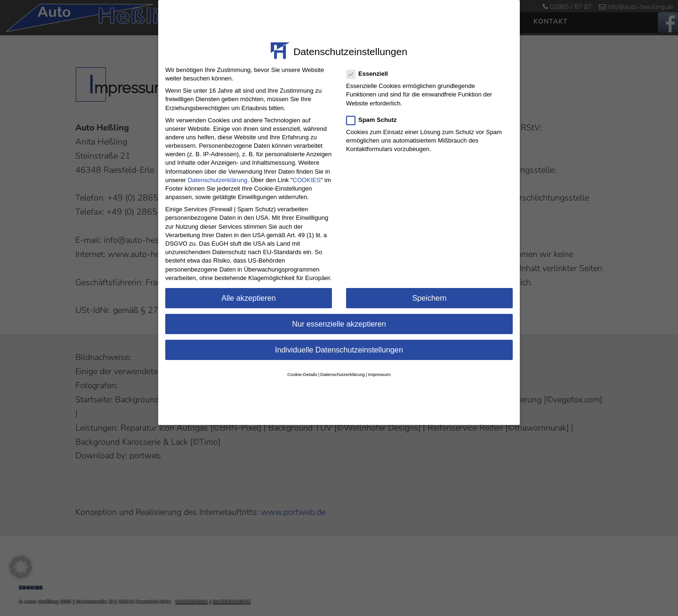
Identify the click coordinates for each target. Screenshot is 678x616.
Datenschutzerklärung (218, 168)
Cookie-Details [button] (302, 362)
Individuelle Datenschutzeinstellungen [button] (339, 337)
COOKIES (307, 168)
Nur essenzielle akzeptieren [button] (339, 312)
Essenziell (368, 62)
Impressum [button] (379, 362)
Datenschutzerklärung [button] (343, 362)
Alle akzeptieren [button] (249, 286)
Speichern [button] (429, 286)
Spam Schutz (372, 108)
